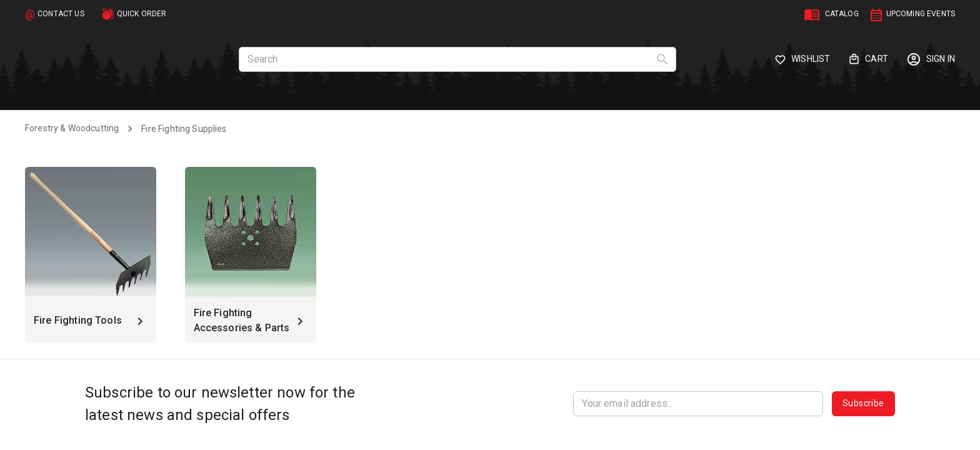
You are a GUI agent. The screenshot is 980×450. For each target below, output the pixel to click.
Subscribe (863, 404)
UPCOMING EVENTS (921, 14)
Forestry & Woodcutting (72, 128)
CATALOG (842, 14)
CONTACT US (61, 14)
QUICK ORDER (142, 14)
